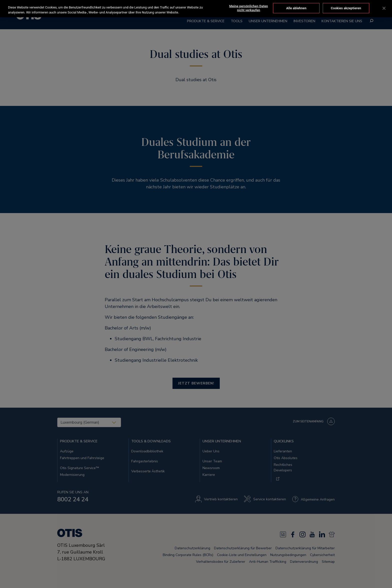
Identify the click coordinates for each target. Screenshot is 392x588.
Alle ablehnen (296, 8)
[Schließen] (384, 8)
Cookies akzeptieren (346, 8)
